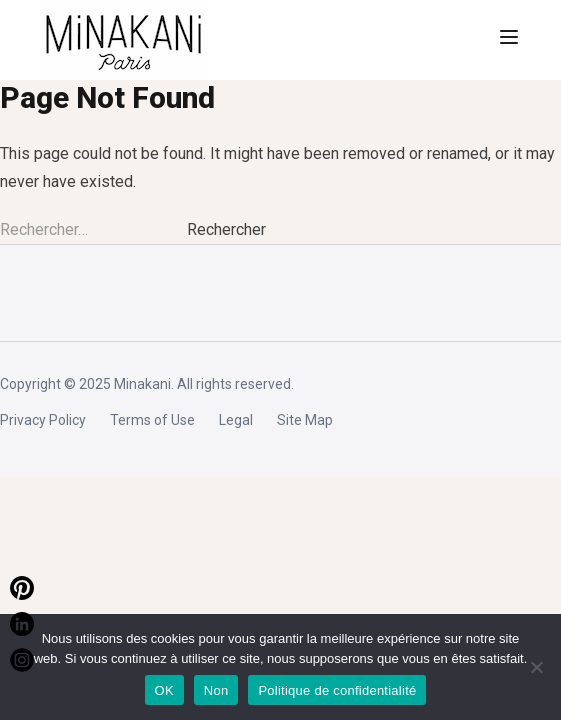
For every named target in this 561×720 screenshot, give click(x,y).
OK (164, 690)
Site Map (305, 420)
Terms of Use (152, 420)
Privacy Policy (43, 420)
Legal (236, 420)
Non (216, 690)
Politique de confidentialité (337, 690)
